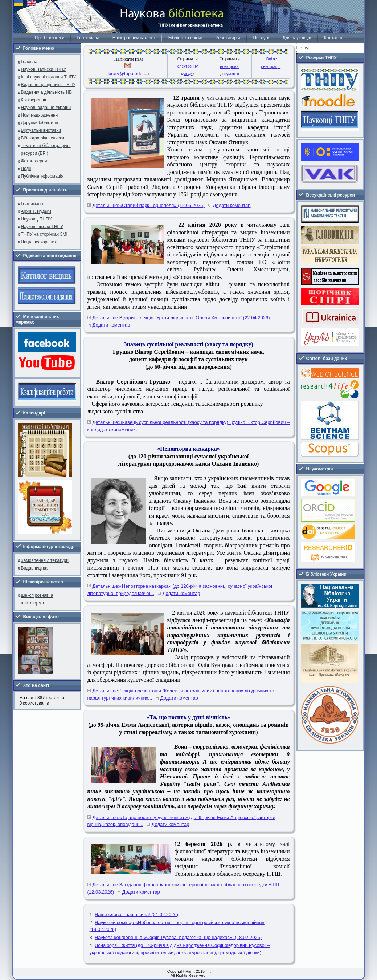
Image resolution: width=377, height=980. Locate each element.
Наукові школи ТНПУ (42, 227)
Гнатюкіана (88, 38)
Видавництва (34, 568)
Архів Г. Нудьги (36, 211)
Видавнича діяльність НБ (47, 92)
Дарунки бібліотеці (40, 123)
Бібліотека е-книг (185, 38)
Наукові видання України (46, 108)
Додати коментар (232, 205)
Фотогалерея (34, 161)
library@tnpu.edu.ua (128, 74)
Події (26, 169)
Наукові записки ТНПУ (44, 69)
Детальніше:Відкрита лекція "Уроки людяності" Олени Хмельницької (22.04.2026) (181, 318)
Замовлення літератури (45, 560)
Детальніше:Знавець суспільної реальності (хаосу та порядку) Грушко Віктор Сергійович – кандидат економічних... (189, 426)
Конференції (34, 100)
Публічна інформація (42, 176)
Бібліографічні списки (43, 138)
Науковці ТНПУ (36, 219)
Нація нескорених (39, 242)
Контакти (333, 38)
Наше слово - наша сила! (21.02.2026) (136, 914)
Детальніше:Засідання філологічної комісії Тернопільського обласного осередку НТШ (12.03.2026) (183, 888)
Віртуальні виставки (41, 130)
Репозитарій (228, 38)
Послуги (261, 38)
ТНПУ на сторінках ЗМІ (44, 234)
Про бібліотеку (50, 38)
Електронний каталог (134, 38)
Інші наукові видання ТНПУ (48, 77)
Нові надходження (40, 115)
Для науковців (297, 38)
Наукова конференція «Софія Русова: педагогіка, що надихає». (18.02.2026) (178, 937)
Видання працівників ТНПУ (48, 85)
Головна (29, 62)
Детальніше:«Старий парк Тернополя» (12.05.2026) (149, 205)
